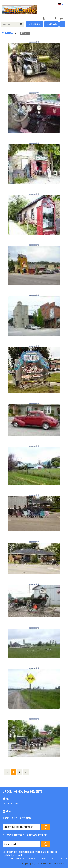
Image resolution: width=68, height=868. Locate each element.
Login (58, 18)
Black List (46, 859)
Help (54, 859)
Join (46, 18)
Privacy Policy (17, 859)
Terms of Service (33, 859)
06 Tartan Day (10, 804)
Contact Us (63, 859)
